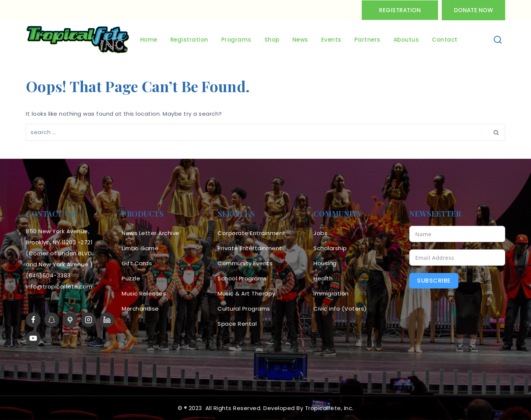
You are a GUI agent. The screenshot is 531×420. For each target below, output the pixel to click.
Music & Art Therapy (247, 293)
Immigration (331, 293)
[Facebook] (33, 320)
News (300, 40)
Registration (400, 10)
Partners (367, 40)
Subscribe (434, 281)
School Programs (242, 278)
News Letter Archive (151, 233)
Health (323, 278)
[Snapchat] (52, 320)
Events (331, 40)
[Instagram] (88, 320)
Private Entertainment (250, 248)
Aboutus (406, 40)
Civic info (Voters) (340, 309)
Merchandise (140, 309)
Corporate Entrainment (252, 233)
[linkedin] (107, 320)
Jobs (320, 233)
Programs (236, 40)
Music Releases (144, 293)
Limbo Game (140, 248)
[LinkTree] (70, 320)
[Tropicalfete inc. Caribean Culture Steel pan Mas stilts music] (78, 40)
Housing (325, 263)
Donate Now (473, 10)
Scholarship (330, 248)
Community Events (245, 263)
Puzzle (131, 278)
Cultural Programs (244, 309)
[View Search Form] (498, 40)
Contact (445, 40)
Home (149, 40)
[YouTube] (33, 338)
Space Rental (237, 324)
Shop (272, 40)
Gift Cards (137, 263)
